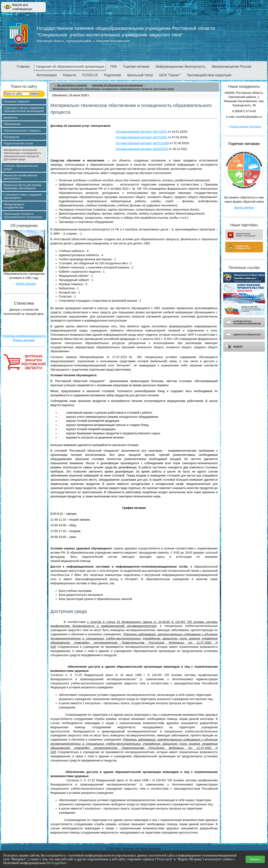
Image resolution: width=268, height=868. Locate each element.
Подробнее (59, 863)
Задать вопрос (244, 207)
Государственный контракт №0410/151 (142, 149)
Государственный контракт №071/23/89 (142, 143)
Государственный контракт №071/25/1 (141, 132)
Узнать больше (26, 284)
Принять (255, 859)
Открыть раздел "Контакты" (246, 127)
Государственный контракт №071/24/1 (141, 137)
